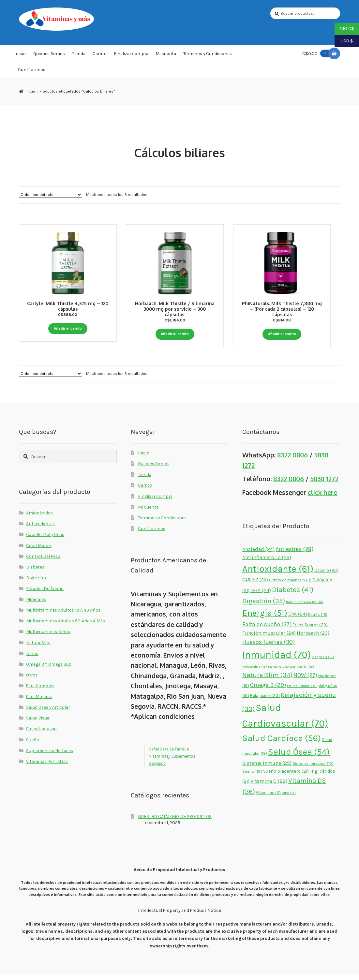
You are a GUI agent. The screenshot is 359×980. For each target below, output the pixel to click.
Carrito (100, 53)
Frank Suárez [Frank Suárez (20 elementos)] (310, 630)
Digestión (36, 583)
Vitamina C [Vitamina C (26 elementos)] (269, 786)
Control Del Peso (43, 561)
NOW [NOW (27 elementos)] (305, 680)
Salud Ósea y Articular (48, 713)
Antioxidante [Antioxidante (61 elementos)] (278, 574)
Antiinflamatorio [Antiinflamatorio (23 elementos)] (267, 563)
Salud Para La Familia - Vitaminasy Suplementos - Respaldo (173, 761)
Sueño (33, 745)
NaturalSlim (38, 648)
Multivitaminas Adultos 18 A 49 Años (63, 616)
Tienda (79, 53)
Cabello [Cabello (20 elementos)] (326, 576)
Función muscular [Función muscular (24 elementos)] (269, 638)
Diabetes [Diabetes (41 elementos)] (293, 595)
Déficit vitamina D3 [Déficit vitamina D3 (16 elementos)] (305, 608)
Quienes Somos (49, 53)
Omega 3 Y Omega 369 (49, 669)
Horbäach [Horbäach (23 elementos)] (313, 638)
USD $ (344, 41)
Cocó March (39, 551)
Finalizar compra (131, 53)
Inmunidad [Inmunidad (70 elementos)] (277, 660)
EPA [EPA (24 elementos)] (298, 620)
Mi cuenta (166, 53)
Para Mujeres (39, 702)
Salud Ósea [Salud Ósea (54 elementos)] (299, 757)
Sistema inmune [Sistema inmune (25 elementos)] (267, 769)
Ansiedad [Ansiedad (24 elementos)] (258, 555)
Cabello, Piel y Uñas (45, 540)
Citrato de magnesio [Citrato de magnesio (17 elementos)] (290, 586)
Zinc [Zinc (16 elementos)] (289, 798)
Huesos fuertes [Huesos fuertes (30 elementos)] (269, 647)
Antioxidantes (40, 529)
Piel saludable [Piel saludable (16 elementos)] (302, 691)
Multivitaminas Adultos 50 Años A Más (66, 626)
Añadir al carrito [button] (68, 328)
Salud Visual (38, 723)
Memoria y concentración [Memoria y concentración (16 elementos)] (291, 672)
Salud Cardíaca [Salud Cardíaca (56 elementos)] (282, 744)
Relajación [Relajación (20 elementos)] (265, 701)
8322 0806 (292, 460)
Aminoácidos (39, 518)
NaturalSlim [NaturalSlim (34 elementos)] (267, 680)
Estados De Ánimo (45, 594)
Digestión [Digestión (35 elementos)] (264, 606)
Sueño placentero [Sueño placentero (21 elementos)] (286, 777)
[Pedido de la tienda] (51, 195)
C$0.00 (317, 53)
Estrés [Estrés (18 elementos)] (318, 620)
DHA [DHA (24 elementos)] (261, 596)
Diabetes (35, 572)
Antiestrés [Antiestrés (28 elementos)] (294, 554)
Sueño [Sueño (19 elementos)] (252, 777)
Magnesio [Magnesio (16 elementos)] (323, 662)
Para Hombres (40, 691)
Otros (32, 680)
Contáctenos (32, 69)
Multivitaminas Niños (48, 637)
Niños (32, 659)
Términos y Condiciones (208, 53)
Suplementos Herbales (50, 756)
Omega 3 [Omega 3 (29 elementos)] (268, 690)
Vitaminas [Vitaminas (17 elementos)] (268, 798)
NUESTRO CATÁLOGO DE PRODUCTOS (175, 822)
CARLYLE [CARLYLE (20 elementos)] (255, 585)
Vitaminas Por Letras (47, 766)
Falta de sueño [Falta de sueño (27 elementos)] (267, 630)
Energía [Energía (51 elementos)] (265, 619)
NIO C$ (344, 29)
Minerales (36, 605)
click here (322, 498)
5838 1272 (324, 484)
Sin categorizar (41, 734)
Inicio (20, 53)
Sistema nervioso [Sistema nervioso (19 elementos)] (313, 769)
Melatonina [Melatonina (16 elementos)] (255, 672)
